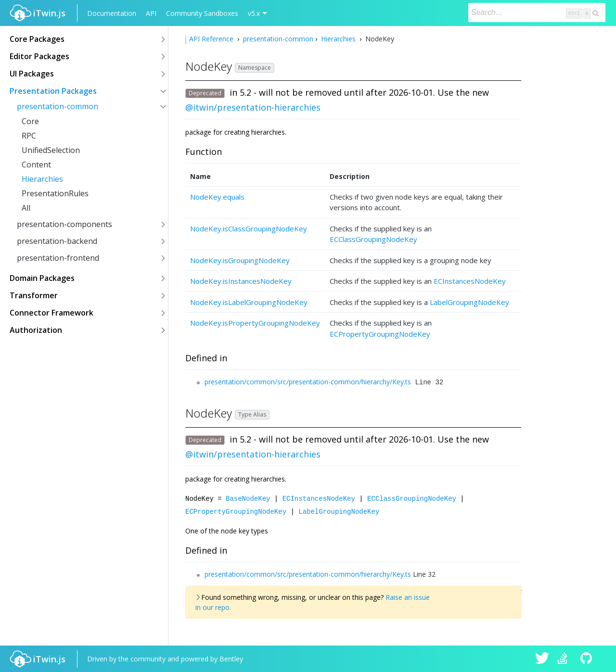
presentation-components (64, 224)
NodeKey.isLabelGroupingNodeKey (249, 302)
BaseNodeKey (248, 498)
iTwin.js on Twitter (542, 659)
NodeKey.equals (217, 197)
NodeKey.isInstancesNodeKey (241, 281)
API (151, 13)
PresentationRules (55, 193)
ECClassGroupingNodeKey (373, 239)
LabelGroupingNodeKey (469, 302)
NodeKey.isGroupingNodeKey (240, 260)
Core (30, 121)
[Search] (537, 13)
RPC (29, 136)
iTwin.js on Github (588, 659)
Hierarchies (42, 179)
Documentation (112, 13)
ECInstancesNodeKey (470, 281)
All (26, 208)
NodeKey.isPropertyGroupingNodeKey (255, 323)
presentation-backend (57, 241)
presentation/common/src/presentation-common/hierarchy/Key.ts (308, 382)
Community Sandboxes (202, 13)
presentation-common (58, 106)
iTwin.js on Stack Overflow (565, 659)
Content (36, 165)
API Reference (212, 39)
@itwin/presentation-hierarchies (253, 107)
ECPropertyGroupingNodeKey (380, 334)
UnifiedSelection (51, 150)
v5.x (254, 13)
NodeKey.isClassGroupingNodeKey (249, 228)
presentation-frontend (58, 258)
